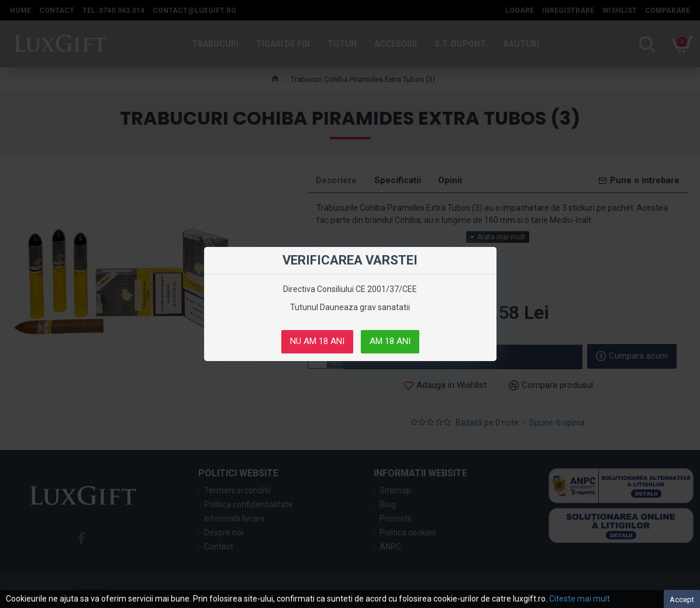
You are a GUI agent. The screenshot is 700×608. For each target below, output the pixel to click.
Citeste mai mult (580, 599)
